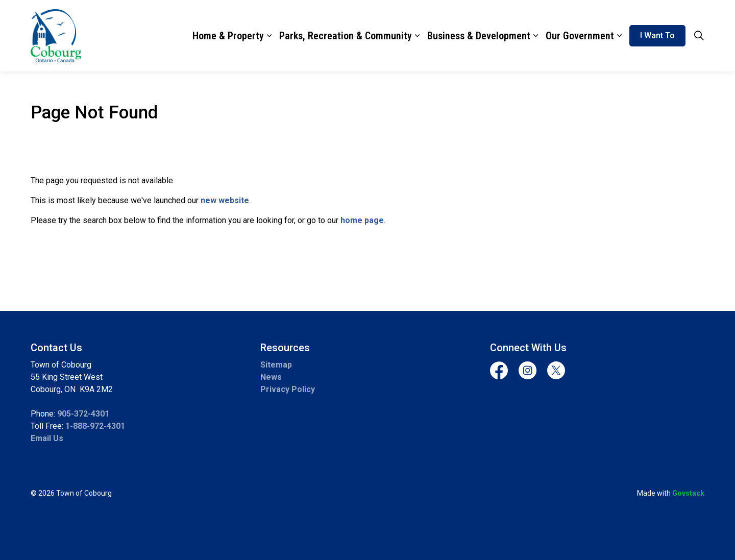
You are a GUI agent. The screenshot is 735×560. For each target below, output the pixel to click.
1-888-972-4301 (95, 426)
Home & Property (228, 36)
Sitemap (276, 365)
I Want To (657, 36)
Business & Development (479, 36)
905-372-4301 (83, 414)
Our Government (580, 36)
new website (225, 200)
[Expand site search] (699, 36)
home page (362, 220)
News (271, 377)
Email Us (47, 438)
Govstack (688, 493)
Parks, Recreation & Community (346, 36)
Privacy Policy (288, 389)
